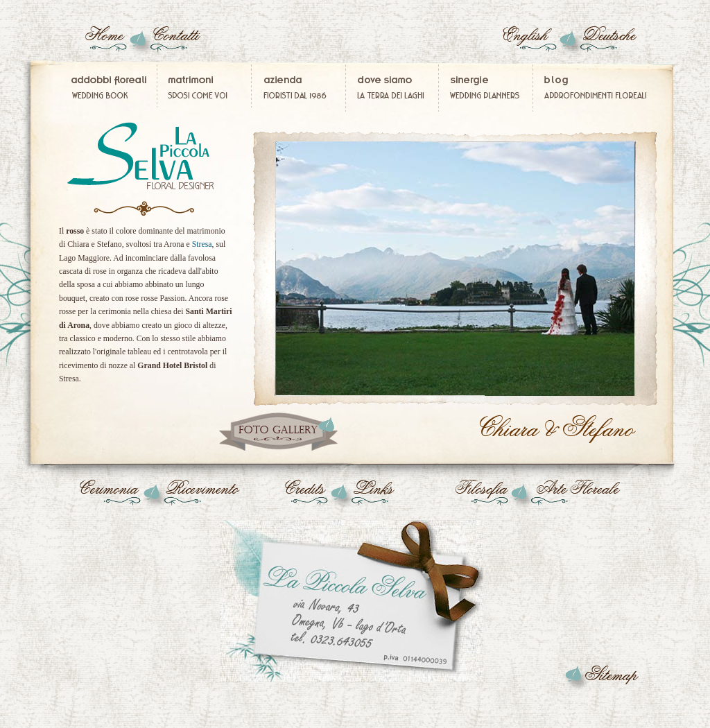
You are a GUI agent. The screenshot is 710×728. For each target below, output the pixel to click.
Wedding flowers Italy (535, 42)
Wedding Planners (486, 88)
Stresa (202, 244)
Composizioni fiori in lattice (105, 42)
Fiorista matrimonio (301, 88)
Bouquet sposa (144, 156)
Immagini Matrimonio (205, 88)
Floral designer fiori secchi (175, 42)
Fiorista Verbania (393, 88)
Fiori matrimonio (386, 496)
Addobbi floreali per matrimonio (113, 88)
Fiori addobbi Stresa (601, 676)
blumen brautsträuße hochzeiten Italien (605, 42)
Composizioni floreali (591, 88)
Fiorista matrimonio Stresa (358, 600)
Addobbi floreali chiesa (106, 496)
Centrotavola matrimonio (198, 496)
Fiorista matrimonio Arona (560, 430)
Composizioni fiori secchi (585, 496)
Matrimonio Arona (278, 432)
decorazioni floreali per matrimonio (294, 496)
